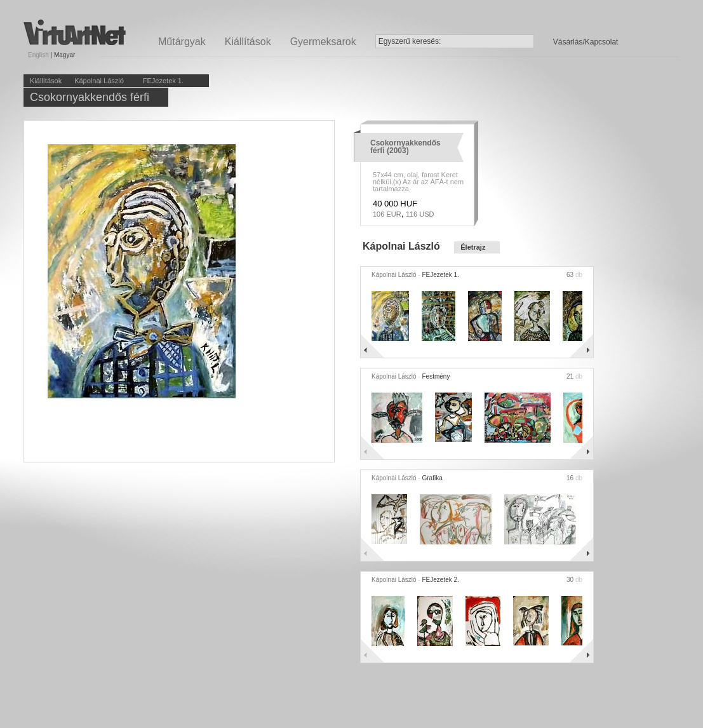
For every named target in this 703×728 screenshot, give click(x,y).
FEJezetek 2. (441, 580)
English (38, 55)
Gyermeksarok (323, 42)
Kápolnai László (99, 81)
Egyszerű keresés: (410, 41)
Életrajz (473, 247)
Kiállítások (248, 42)
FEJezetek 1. (163, 81)
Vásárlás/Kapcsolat (586, 42)
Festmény (436, 376)
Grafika (432, 478)
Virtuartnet (75, 32)
